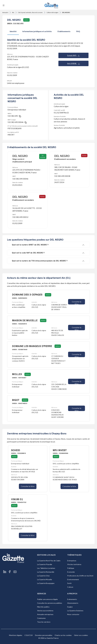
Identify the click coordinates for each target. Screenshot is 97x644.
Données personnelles (44, 635)
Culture (70, 587)
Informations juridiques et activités (37, 31)
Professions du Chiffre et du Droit (80, 576)
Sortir (69, 583)
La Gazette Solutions (75, 611)
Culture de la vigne (52, 12)
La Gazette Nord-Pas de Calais (49, 561)
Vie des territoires (74, 564)
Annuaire (5, 12)
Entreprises (72, 561)
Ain (13, 12)
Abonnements (73, 603)
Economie (71, 572)
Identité (13, 31)
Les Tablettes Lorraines (46, 568)
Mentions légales (16, 635)
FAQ (78, 31)
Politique (71, 568)
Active (26, 20)
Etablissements (64, 31)
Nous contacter (73, 614)
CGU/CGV (29, 635)
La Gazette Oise (43, 576)
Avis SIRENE (74, 63)
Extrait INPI (73, 55)
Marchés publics (43, 607)
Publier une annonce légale (47, 599)
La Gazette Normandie (46, 572)
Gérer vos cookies (81, 635)
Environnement (73, 579)
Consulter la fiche (77, 303)
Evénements (72, 599)
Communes (41, 618)
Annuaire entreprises (45, 614)
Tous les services (44, 622)
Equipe (70, 607)
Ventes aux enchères (45, 611)
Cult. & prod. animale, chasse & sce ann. (30, 12)
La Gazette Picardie (45, 564)
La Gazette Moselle (45, 579)
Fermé (84, 155)
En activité (43, 156)
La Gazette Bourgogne (46, 583)
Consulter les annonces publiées (50, 603)
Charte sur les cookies (63, 635)
